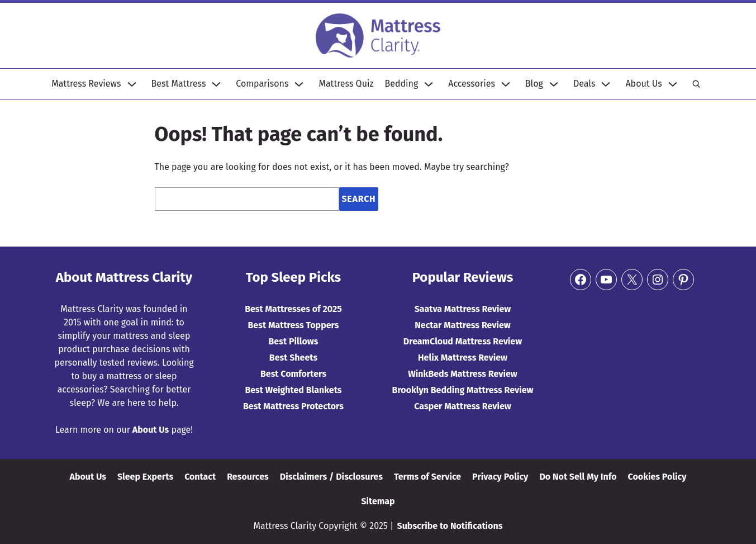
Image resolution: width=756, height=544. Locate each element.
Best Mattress (179, 84)
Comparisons (262, 84)
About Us (643, 84)
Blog (534, 84)
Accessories (472, 84)
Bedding (402, 84)
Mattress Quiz (346, 84)
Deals (584, 84)
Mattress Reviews (86, 84)
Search (358, 199)
